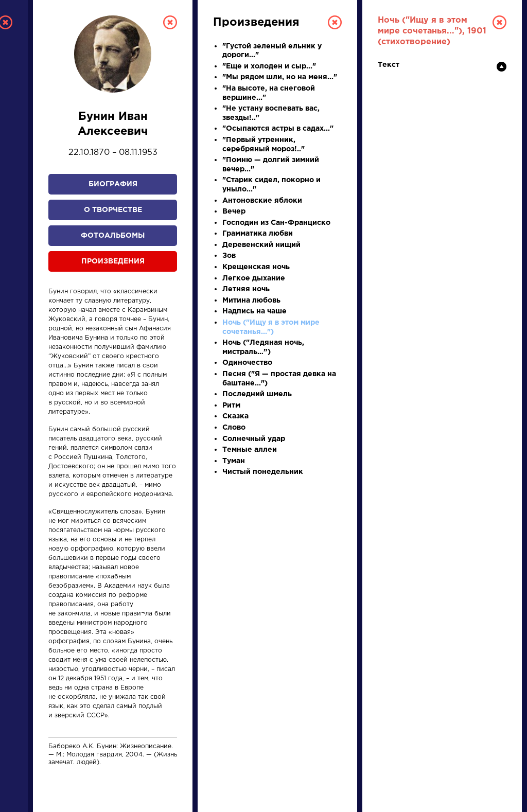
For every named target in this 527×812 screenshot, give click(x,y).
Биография (113, 184)
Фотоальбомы (113, 236)
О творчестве (113, 210)
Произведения (113, 261)
